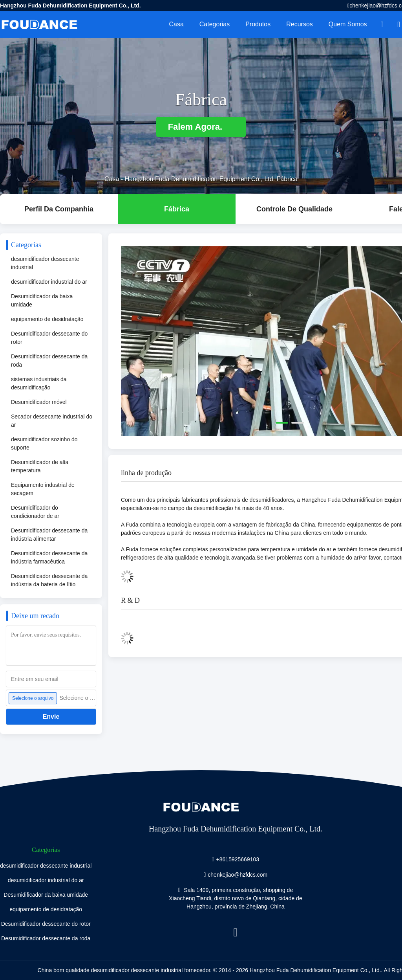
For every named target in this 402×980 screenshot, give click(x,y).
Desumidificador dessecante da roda (49, 361)
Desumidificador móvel (39, 402)
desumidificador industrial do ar (49, 282)
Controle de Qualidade (294, 209)
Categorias (215, 24)
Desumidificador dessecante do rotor (49, 338)
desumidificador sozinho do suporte (44, 443)
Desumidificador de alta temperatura (40, 466)
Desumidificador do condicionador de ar (35, 512)
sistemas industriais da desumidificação (39, 383)
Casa (176, 24)
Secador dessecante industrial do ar (52, 421)
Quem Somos (348, 24)
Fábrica (177, 209)
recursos (300, 24)
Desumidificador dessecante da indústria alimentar (49, 535)
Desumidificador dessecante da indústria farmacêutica (49, 557)
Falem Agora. (201, 127)
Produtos (258, 24)
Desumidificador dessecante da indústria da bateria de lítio (49, 580)
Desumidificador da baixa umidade (42, 300)
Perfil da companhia (59, 209)
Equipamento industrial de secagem (43, 489)
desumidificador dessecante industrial (45, 263)
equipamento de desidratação (47, 319)
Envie (51, 717)
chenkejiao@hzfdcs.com (238, 875)
